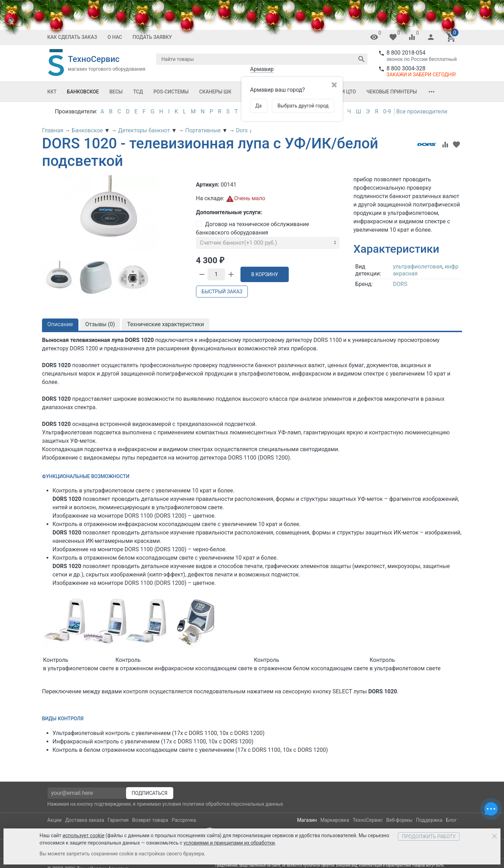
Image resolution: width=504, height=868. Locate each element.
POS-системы (171, 92)
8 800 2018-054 (406, 53)
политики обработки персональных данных (233, 804)
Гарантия (118, 820)
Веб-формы (400, 820)
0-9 (387, 111)
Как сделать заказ (72, 37)
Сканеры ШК (215, 92)
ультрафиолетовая (418, 267)
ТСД (138, 92)
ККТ (52, 92)
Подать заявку (152, 37)
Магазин (307, 820)
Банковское (83, 92)
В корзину (265, 274)
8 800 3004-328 (406, 68)
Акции (54, 820)
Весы (116, 92)
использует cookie (83, 835)
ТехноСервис (368, 820)
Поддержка (429, 820)
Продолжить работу (429, 836)
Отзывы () (100, 324)
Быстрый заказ (222, 292)
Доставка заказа (85, 820)
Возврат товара (150, 820)
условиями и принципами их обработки (229, 843)
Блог (451, 820)
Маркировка (335, 820)
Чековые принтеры (392, 92)
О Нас (115, 37)
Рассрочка (184, 820)
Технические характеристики (166, 324)
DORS (400, 284)
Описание (60, 324)
